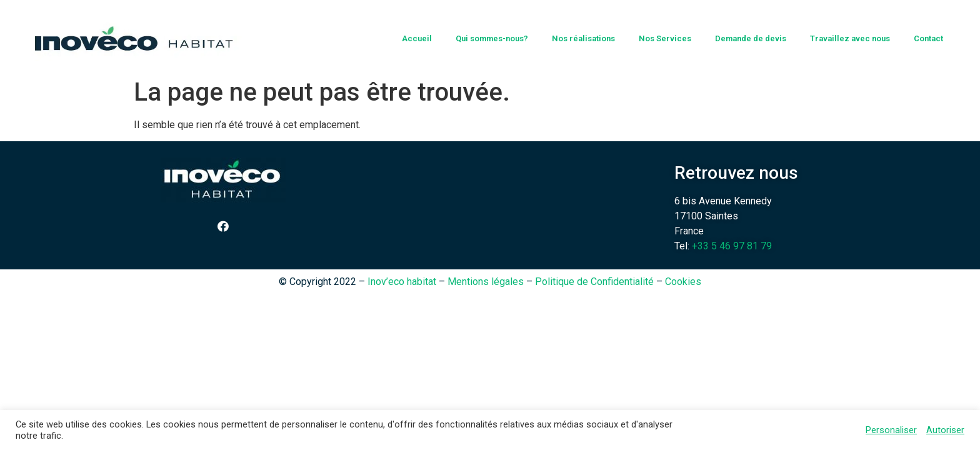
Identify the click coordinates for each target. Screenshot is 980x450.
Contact (928, 38)
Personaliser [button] (891, 430)
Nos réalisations (583, 38)
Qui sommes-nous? (492, 38)
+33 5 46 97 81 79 (732, 246)
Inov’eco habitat (402, 282)
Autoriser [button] (945, 430)
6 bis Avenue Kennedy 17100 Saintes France (723, 216)
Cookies (683, 282)
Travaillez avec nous (850, 38)
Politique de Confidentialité (594, 282)
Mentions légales (486, 282)
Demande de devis (751, 38)
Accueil (417, 38)
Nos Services (665, 38)
